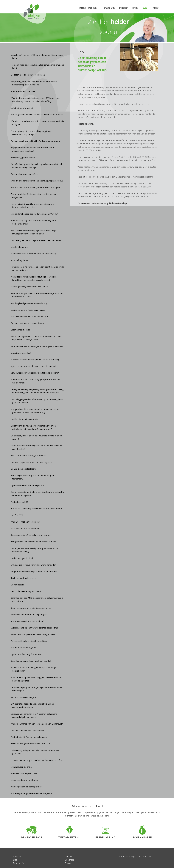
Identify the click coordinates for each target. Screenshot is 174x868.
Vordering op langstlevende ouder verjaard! (31, 793)
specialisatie (109, 8)
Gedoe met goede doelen (23, 558)
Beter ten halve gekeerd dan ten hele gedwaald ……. (35, 634)
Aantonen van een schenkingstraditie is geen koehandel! (37, 346)
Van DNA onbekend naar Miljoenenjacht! (29, 317)
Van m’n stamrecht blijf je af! (24, 697)
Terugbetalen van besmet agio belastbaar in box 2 (34, 542)
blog (145, 8)
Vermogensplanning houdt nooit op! (27, 621)
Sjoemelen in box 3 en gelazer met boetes (31, 535)
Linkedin (17, 856)
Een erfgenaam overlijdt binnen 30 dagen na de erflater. (37, 115)
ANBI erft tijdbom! (19, 260)
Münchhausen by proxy (21, 767)
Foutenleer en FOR (20, 502)
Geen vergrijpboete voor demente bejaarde (32, 462)
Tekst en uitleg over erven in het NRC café (31, 744)
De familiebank (18, 585)
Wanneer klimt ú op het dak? (24, 773)
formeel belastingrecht (89, 8)
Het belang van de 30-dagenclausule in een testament (36, 240)
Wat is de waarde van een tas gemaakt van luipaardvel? (37, 724)
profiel (135, 8)
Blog (15, 860)
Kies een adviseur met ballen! (24, 780)
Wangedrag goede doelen (23, 158)
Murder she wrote (19, 247)
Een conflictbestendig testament (26, 591)
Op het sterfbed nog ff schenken (26, 654)
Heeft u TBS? (17, 515)
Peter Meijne (19, 863)
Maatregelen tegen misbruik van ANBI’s (29, 287)
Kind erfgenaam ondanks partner (26, 787)
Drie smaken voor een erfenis (25, 174)
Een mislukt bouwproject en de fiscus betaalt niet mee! (36, 508)
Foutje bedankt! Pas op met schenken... (29, 737)
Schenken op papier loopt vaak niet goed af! (31, 661)
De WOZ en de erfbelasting (24, 469)
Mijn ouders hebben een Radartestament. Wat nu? (34, 214)
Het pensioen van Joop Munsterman (28, 730)
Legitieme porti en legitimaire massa (28, 310)
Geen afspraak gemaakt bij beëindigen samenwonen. (35, 141)
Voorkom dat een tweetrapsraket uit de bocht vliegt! (35, 359)
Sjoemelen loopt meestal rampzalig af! (29, 614)
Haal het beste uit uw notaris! (25, 419)
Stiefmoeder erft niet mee (23, 91)
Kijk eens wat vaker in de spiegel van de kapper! (33, 366)
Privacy (68, 863)
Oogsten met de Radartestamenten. (28, 75)
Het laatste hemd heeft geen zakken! (28, 455)
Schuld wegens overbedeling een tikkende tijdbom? (35, 373)
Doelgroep (70, 860)
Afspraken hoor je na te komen (25, 528)
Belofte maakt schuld (21, 330)
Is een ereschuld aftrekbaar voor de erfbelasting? (34, 253)
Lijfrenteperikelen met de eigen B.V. (27, 485)
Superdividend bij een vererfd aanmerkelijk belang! (34, 628)
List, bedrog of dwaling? (22, 108)
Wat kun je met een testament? (26, 522)
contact (155, 8)
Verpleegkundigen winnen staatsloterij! (29, 303)
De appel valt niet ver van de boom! (27, 323)
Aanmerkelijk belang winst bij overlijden (29, 641)
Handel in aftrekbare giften (23, 648)
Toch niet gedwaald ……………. (24, 578)
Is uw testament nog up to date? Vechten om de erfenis (37, 760)
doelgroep (124, 8)
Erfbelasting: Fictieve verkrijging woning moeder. (33, 565)
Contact (68, 856)
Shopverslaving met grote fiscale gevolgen (31, 608)
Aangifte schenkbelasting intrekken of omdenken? (34, 571)
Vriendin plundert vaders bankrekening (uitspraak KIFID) (37, 181)
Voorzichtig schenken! (21, 353)
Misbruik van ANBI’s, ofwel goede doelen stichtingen (35, 187)
